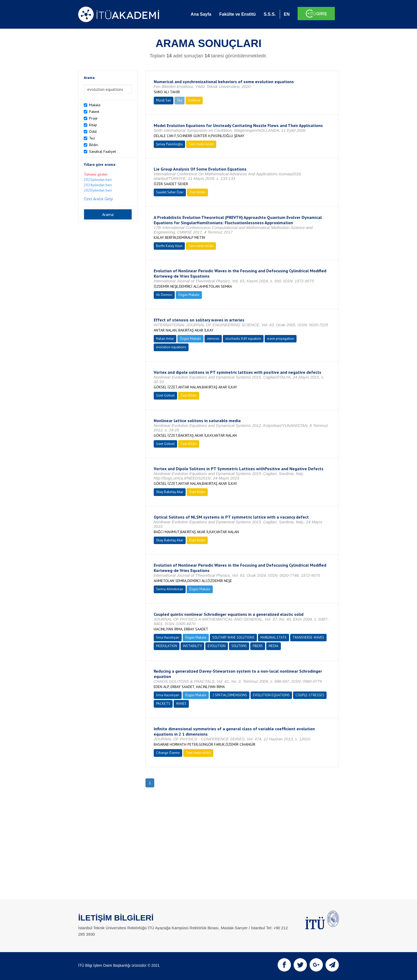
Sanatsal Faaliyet (103, 151)
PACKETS (163, 704)
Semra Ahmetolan (170, 589)
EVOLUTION (217, 646)
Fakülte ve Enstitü (237, 14)
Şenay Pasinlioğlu (169, 144)
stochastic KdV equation (243, 339)
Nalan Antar (165, 339)
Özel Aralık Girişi (98, 199)
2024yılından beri (98, 185)
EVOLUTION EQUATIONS (271, 695)
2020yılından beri (98, 190)
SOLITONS (239, 646)
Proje (93, 118)
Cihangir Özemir (168, 753)
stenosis (213, 339)
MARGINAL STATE (274, 637)
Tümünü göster (96, 174)
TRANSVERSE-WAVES (308, 637)
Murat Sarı (164, 100)
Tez (92, 138)
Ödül (93, 131)
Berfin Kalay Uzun (169, 246)
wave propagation (281, 339)
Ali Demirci (164, 295)
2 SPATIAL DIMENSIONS (230, 695)
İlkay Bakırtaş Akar (170, 492)
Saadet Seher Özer (170, 192)
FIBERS (258, 646)
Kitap (93, 125)
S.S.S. (270, 14)
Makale (95, 105)
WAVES (181, 704)
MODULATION (167, 646)
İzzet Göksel (165, 395)
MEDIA (274, 646)
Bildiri (94, 145)
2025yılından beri (98, 180)
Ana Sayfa (201, 14)
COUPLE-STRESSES (310, 695)
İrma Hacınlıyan (168, 637)
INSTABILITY (192, 646)
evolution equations (171, 347)
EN (287, 14)
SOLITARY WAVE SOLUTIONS (233, 637)
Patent (94, 112)
